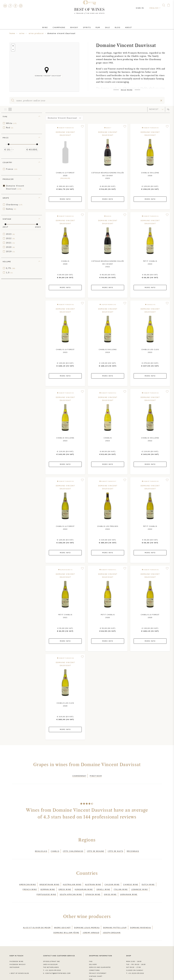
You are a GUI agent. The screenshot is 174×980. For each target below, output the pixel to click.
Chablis (55, 849)
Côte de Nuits (115, 849)
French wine (30, 883)
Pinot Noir (96, 775)
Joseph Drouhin (112, 922)
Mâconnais (133, 849)
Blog (112, 25)
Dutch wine (148, 880)
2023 (10, 234)
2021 (10, 243)
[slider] (9, 144)
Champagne (64, 25)
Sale (104, 25)
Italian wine (121, 883)
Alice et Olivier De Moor (37, 918)
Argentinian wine (49, 880)
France (12, 169)
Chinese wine (131, 880)
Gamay (11, 209)
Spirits (88, 25)
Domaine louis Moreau (87, 918)
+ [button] (13, 46)
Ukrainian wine (129, 887)
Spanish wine (93, 887)
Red (10, 128)
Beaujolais (41, 849)
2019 (10, 251)
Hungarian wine (84, 883)
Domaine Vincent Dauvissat (15, 187)
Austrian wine (93, 880)
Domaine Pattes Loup (115, 918)
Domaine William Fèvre (66, 922)
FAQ (10, 6)
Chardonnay (14, 205)
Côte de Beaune (96, 849)
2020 (10, 247)
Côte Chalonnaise (73, 849)
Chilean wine (112, 880)
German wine (48, 883)
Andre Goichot (62, 918)
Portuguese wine (46, 887)
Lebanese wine (139, 883)
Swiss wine (110, 887)
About (121, 25)
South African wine (71, 887)
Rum (97, 25)
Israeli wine (103, 883)
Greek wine (65, 883)
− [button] (13, 49)
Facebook (15, 6)
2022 (10, 238)
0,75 (11, 268)
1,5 (9, 273)
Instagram (21, 6)
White (11, 123)
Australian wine (72, 880)
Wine (53, 25)
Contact (5, 6)
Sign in (142, 5)
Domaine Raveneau (140, 918)
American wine (28, 880)
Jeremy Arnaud (91, 922)
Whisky (77, 25)
